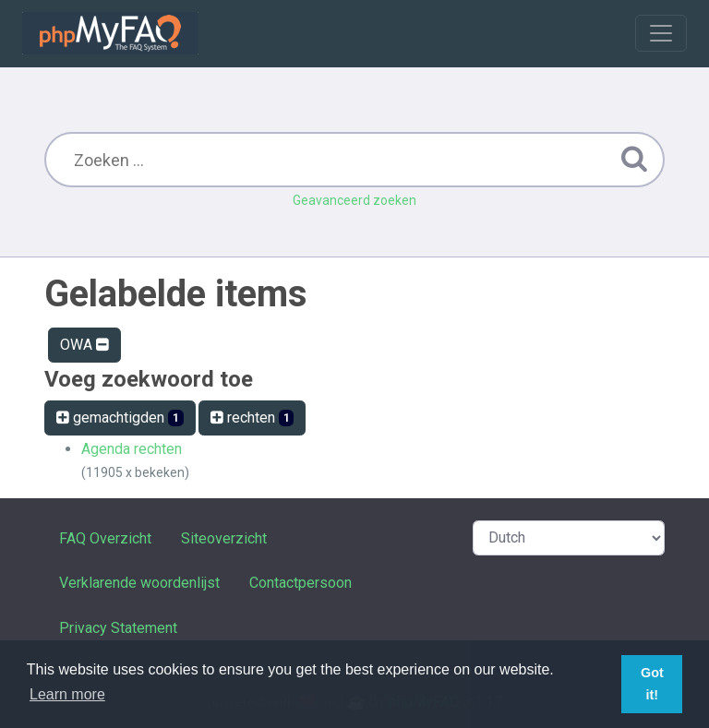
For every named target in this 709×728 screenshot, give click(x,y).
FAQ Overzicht (105, 538)
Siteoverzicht (224, 538)
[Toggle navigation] (661, 33)
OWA (84, 345)
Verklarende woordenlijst (139, 583)
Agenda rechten (132, 449)
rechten (252, 418)
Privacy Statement (118, 628)
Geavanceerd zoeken (354, 200)
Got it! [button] (652, 684)
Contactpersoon (300, 583)
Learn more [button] (67, 694)
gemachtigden (120, 418)
